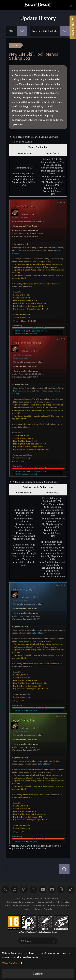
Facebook (33, 889)
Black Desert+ (61, 889)
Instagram (15, 889)
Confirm (38, 973)
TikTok (71, 889)
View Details (10, 963)
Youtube (43, 889)
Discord (52, 889)
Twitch (24, 889)
